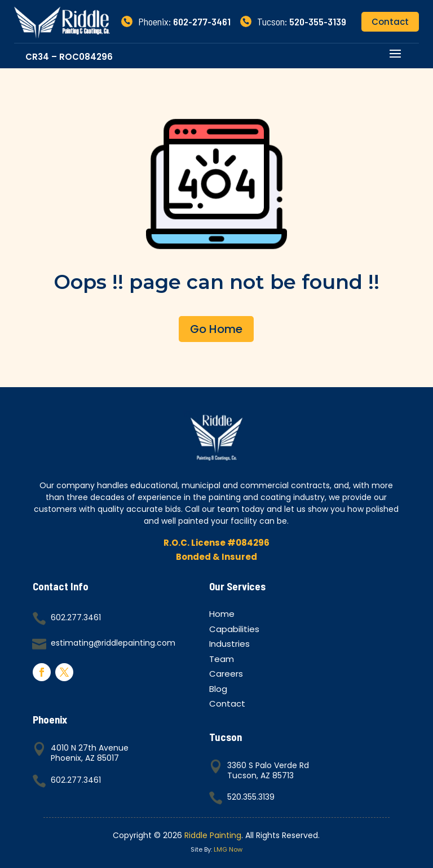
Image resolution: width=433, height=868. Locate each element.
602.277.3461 (76, 617)
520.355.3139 (251, 797)
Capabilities (234, 631)
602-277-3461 (202, 21)
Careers (226, 675)
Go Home (216, 329)
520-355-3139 (318, 21)
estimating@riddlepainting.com (113, 643)
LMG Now (228, 849)
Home (222, 615)
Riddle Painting (213, 835)
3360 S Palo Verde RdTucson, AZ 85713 (268, 770)
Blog (218, 691)
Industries (229, 645)
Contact (390, 22)
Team (222, 661)
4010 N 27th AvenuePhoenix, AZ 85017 (90, 753)
